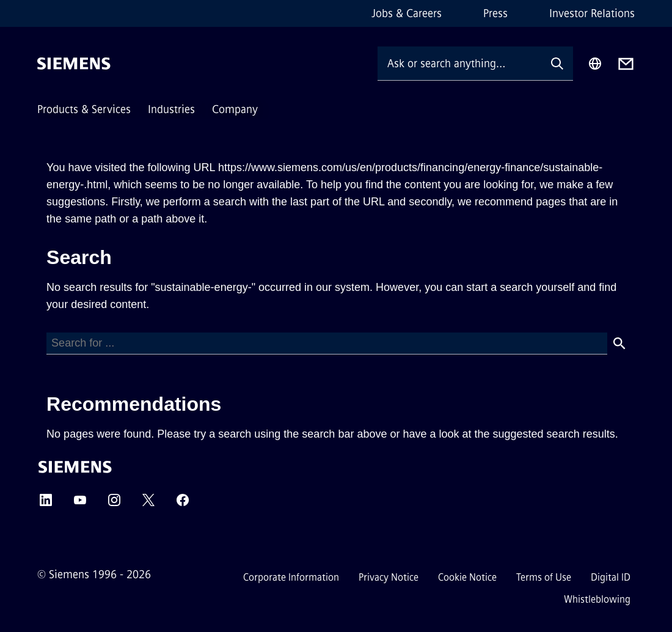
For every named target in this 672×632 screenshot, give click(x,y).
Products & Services (84, 109)
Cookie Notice (467, 577)
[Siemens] (74, 64)
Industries (171, 109)
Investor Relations (592, 13)
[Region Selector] (595, 64)
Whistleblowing (597, 599)
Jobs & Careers (407, 13)
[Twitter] (148, 504)
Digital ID (611, 577)
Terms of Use (544, 577)
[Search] (327, 344)
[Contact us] (626, 64)
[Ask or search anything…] (459, 63)
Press (495, 13)
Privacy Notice (389, 577)
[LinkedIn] (46, 504)
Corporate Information (291, 577)
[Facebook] (183, 504)
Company (235, 109)
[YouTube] (80, 504)
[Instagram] (114, 504)
